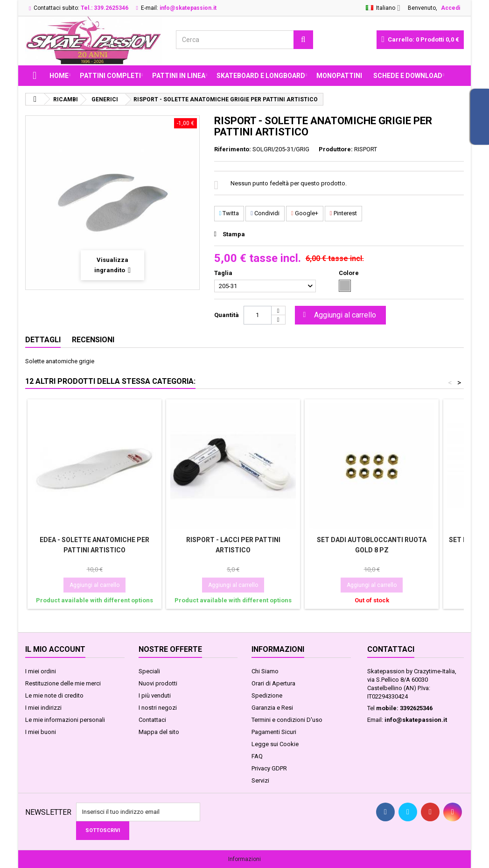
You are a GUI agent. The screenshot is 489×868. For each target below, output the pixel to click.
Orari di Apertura (273, 683)
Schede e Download (408, 76)
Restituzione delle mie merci (63, 683)
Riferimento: (233, 149)
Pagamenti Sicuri (274, 732)
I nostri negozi (158, 708)
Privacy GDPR (269, 768)
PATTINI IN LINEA (179, 76)
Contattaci (152, 720)
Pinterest (343, 213)
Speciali (149, 671)
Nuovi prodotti (158, 683)
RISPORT (366, 149)
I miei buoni (41, 732)
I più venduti (155, 695)
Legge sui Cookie (275, 744)
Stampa (234, 234)
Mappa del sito (159, 732)
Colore (349, 273)
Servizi (260, 780)
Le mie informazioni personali (65, 720)
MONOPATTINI (339, 76)
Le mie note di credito (54, 695)
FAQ (257, 756)
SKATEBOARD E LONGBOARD (261, 76)
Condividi (265, 213)
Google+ (305, 213)
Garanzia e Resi (272, 708)
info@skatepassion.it (416, 720)
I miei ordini (41, 671)
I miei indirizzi (43, 708)
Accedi (451, 8)
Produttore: (336, 149)
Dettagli (43, 340)
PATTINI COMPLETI (110, 76)
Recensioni (93, 340)
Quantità (227, 315)
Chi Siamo (265, 671)
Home (59, 76)
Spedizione (267, 695)
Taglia (224, 273)
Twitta (229, 213)
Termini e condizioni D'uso (287, 720)
